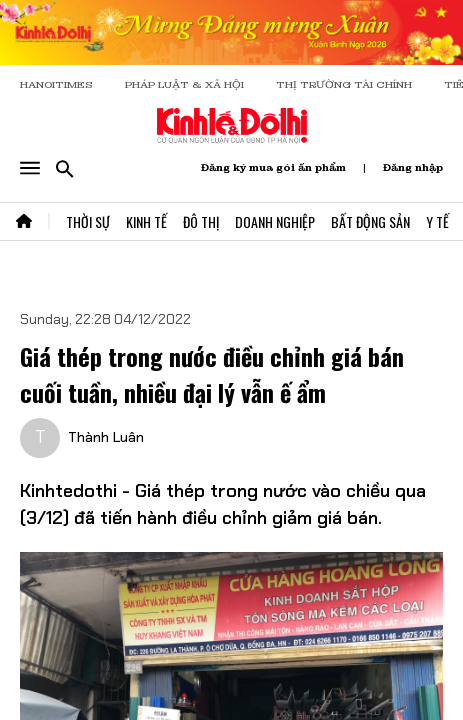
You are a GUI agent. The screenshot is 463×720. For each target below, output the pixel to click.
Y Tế (437, 221)
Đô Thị (201, 221)
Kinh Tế (146, 221)
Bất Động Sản (370, 221)
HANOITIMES (56, 84)
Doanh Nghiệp (275, 221)
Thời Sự (88, 221)
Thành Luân (106, 437)
